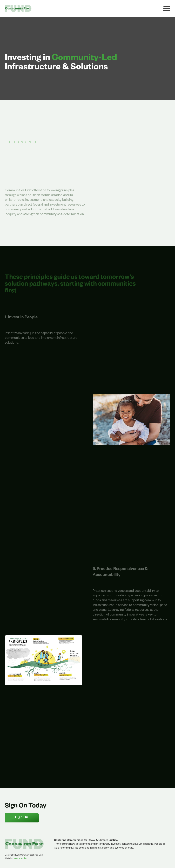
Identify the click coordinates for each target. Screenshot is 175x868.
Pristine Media (20, 858)
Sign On (22, 818)
